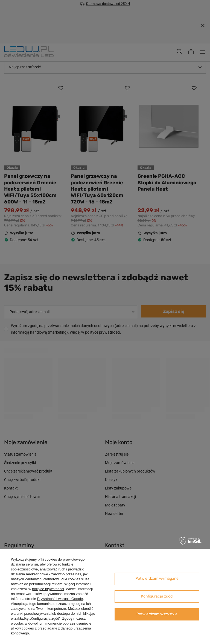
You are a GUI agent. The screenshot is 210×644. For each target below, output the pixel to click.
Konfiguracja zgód (157, 596)
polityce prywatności (48, 589)
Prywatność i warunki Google (60, 599)
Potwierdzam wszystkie (157, 614)
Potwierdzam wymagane (157, 579)
